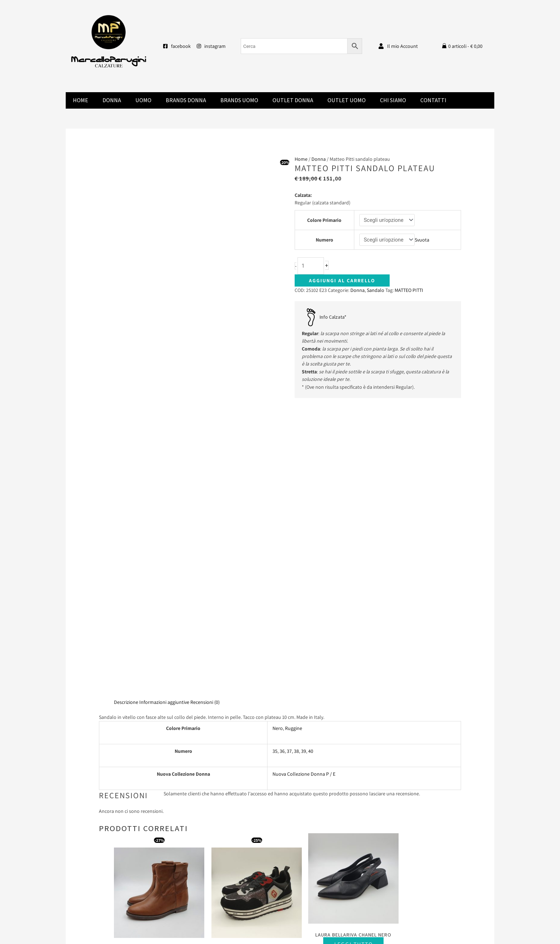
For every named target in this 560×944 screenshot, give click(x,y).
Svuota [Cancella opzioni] (423, 240)
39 (304, 459)
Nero (278, 436)
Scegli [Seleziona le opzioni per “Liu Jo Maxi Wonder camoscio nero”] (243, 671)
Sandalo (376, 291)
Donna (112, 100)
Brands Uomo (239, 100)
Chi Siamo (393, 100)
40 (311, 459)
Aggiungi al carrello (342, 281)
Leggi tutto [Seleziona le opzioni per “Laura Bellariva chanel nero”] (332, 649)
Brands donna (186, 100)
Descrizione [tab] (126, 409)
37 (289, 459)
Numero (324, 240)
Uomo (143, 100)
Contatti (433, 100)
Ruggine (294, 436)
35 (275, 459)
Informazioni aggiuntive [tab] (164, 409)
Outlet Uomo (347, 100)
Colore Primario (324, 220)
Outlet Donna (293, 100)
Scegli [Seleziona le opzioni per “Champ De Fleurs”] (155, 664)
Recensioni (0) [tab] (205, 409)
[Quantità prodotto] (311, 266)
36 (282, 459)
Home (81, 100)
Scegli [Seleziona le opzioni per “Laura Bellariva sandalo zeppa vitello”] (420, 671)
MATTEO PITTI (409, 291)
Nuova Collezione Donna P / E (304, 482)
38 (296, 459)
